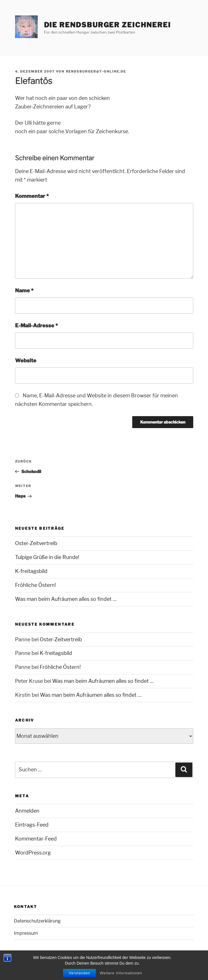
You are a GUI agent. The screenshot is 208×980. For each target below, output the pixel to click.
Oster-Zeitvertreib (36, 543)
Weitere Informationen (121, 974)
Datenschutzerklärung (37, 921)
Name (24, 290)
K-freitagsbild (31, 571)
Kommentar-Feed (36, 839)
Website (26, 360)
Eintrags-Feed (32, 825)
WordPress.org (33, 853)
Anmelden (27, 811)
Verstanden (79, 974)
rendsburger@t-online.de (96, 71)
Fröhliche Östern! (35, 585)
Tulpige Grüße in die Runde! (47, 557)
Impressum (26, 933)
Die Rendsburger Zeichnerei (107, 25)
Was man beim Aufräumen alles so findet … (66, 599)
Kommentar (32, 196)
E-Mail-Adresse (36, 325)
